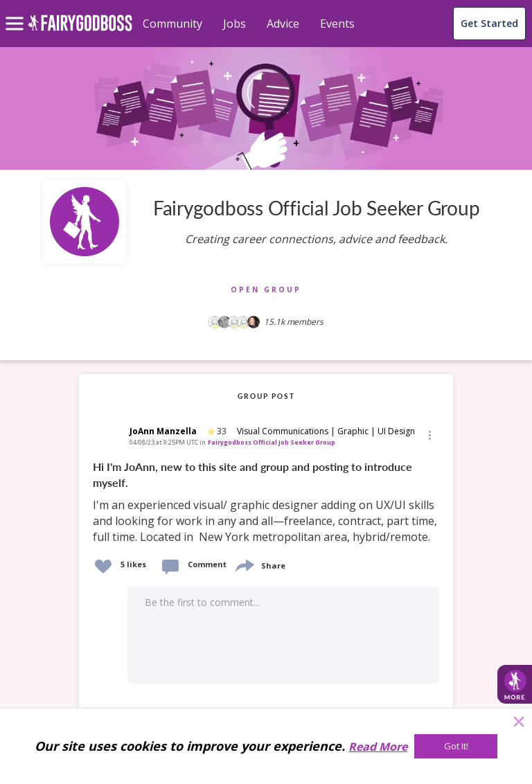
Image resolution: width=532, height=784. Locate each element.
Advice (283, 24)
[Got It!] (456, 746)
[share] (244, 564)
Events (337, 24)
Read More (378, 747)
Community (172, 24)
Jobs (234, 24)
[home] (80, 31)
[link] (266, 502)
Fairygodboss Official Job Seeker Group (272, 442)
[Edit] (429, 435)
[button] (429, 434)
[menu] (17, 12)
